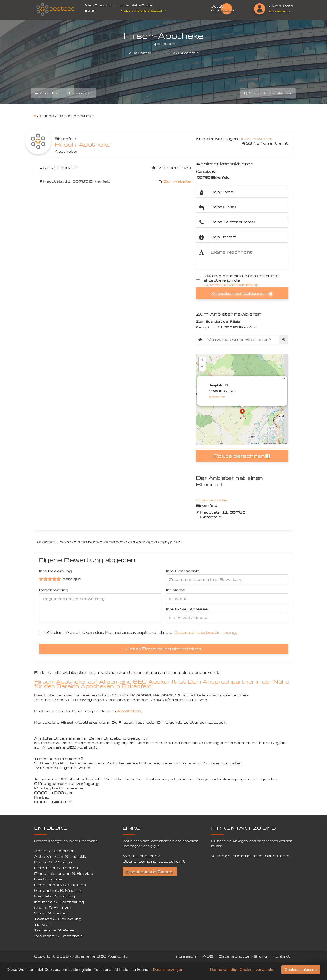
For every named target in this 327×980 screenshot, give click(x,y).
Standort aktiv (212, 500)
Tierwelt (43, 924)
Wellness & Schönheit (58, 936)
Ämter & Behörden (54, 851)
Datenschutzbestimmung (231, 285)
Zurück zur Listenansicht (63, 93)
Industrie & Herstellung (59, 902)
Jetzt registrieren (223, 8)
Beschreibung (53, 590)
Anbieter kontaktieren (242, 293)
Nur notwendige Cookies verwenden (243, 970)
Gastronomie (48, 879)
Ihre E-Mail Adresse (187, 609)
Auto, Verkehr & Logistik (60, 856)
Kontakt (281, 956)
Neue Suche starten (268, 93)
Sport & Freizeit (51, 913)
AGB (208, 956)
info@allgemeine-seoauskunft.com (253, 856)
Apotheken (67, 151)
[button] (242, 412)
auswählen (217, 397)
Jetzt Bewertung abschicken (164, 649)
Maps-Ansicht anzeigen (144, 10)
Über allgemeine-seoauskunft (154, 861)
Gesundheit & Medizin (58, 890)
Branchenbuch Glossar (150, 872)
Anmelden (279, 11)
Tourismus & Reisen (56, 930)
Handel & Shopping (55, 896)
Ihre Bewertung (55, 571)
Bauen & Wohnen (53, 862)
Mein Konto (281, 6)
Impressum (186, 956)
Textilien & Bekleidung (58, 919)
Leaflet (255, 444)
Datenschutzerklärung (243, 956)
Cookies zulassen (301, 970)
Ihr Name (176, 590)
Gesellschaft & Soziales (60, 885)
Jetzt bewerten (256, 139)
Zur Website (177, 181)
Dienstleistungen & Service (64, 873)
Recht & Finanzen (53, 907)
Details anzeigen (168, 970)
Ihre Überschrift (183, 571)
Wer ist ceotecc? (142, 856)
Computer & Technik (56, 868)
